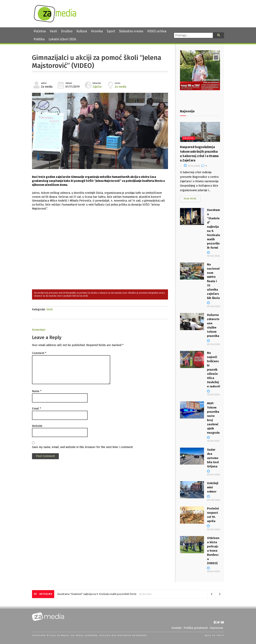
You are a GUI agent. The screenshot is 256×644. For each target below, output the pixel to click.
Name (37, 391)
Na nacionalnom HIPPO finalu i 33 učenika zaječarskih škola (213, 281)
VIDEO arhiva (157, 31)
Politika (39, 39)
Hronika (97, 31)
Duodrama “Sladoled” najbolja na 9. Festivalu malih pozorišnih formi (97, 594)
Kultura (82, 31)
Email (36, 409)
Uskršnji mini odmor (213, 487)
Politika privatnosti (196, 628)
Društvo (67, 31)
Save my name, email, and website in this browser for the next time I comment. (83, 447)
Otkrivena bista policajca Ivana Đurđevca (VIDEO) (213, 551)
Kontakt (177, 628)
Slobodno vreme (131, 31)
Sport (111, 31)
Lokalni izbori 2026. (63, 39)
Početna (40, 31)
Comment (39, 353)
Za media (120, 87)
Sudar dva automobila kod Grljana (213, 458)
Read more (190, 199)
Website (37, 426)
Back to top (214, 635)
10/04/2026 (192, 166)
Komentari (39, 330)
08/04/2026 (213, 570)
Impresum (216, 628)
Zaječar (97, 87)
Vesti (53, 31)
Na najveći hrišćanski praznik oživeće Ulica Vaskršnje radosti (213, 370)
